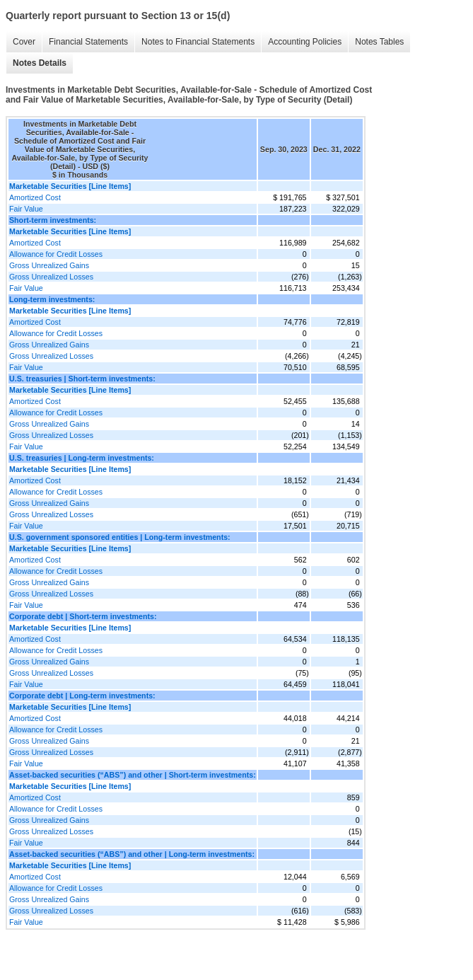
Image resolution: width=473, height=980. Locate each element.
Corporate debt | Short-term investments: (83, 616)
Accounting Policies (305, 42)
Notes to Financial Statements (198, 42)
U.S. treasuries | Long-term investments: (82, 458)
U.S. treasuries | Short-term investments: (82, 379)
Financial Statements (88, 42)
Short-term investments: (53, 220)
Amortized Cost (35, 197)
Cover (24, 42)
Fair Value (26, 209)
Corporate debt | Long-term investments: (82, 696)
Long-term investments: (52, 299)
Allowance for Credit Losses (56, 254)
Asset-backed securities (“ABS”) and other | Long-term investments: (132, 854)
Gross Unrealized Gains (49, 265)
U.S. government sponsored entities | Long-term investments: (120, 537)
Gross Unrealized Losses (51, 277)
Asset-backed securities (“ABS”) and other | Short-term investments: (133, 775)
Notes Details (40, 63)
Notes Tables (379, 42)
